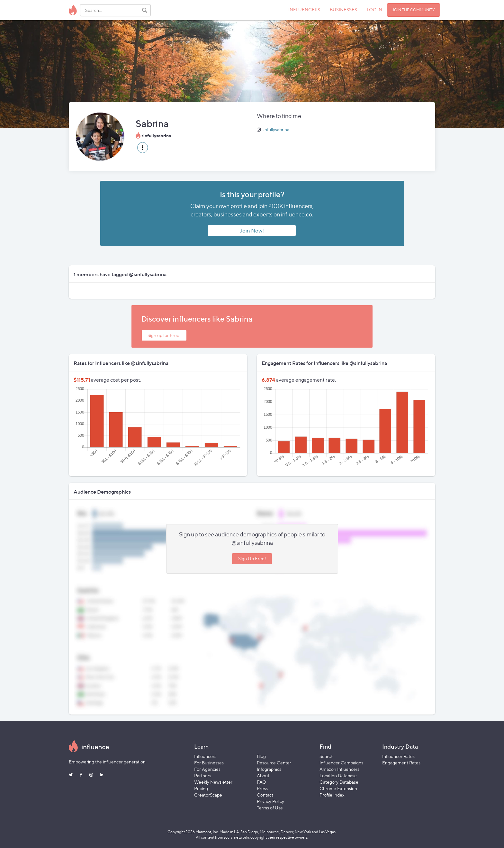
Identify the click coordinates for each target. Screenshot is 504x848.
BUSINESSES (343, 9)
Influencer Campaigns (341, 763)
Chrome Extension (338, 788)
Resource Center (274, 763)
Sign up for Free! (164, 335)
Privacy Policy (270, 801)
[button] (143, 148)
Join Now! (252, 231)
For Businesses (209, 763)
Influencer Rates (398, 756)
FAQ (261, 782)
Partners (203, 775)
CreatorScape (208, 795)
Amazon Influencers (339, 769)
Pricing (201, 788)
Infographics (269, 769)
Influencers (205, 756)
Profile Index (332, 795)
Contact (265, 795)
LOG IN (374, 9)
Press (262, 788)
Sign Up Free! (252, 558)
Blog (261, 756)
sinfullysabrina (275, 129)
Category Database (339, 782)
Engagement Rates (401, 763)
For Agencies (207, 769)
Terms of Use (270, 808)
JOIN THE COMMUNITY (414, 10)
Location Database (338, 775)
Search (326, 756)
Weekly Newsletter (213, 782)
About (263, 775)
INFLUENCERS (304, 9)
